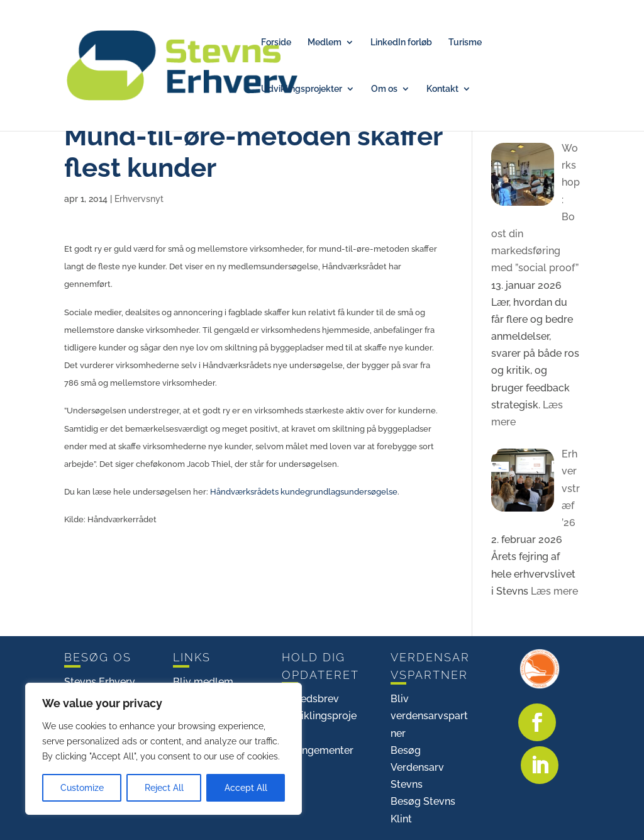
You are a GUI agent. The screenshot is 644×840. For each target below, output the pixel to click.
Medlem (325, 42)
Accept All (246, 788)
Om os (384, 89)
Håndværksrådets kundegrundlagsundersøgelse (304, 491)
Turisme (465, 42)
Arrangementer (318, 750)
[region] (164, 749)
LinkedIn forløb (401, 42)
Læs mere (553, 591)
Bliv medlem (203, 682)
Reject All (164, 788)
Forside (276, 42)
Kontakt (442, 89)
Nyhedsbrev (310, 699)
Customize (82, 788)
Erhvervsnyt (139, 199)
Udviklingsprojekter (302, 89)
